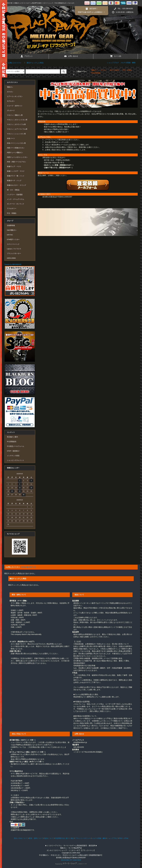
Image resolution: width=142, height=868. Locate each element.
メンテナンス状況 (13, 456)
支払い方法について (21, 838)
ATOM (126, 838)
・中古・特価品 (126, 70)
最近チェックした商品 (33, 63)
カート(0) (115, 56)
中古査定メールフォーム (16, 446)
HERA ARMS (11, 258)
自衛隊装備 (11, 225)
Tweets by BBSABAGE (13, 264)
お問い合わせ (71, 56)
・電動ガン (93, 70)
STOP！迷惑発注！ (14, 451)
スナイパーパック (13, 244)
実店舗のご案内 (12, 437)
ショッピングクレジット (16, 460)
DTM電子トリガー (13, 240)
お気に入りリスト (13, 63)
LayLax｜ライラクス (14, 249)
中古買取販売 (12, 442)
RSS (121, 838)
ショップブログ (113, 63)
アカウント (27, 56)
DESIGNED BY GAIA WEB (71, 860)
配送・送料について (36, 838)
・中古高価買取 (95, 73)
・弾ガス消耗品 (114, 70)
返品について (49, 838)
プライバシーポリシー (83, 838)
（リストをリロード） (28, 567)
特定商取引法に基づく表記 (64, 838)
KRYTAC (10, 235)
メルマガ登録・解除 (128, 63)
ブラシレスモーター (14, 253)
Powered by (71, 864)
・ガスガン (103, 70)
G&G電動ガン (12, 230)
